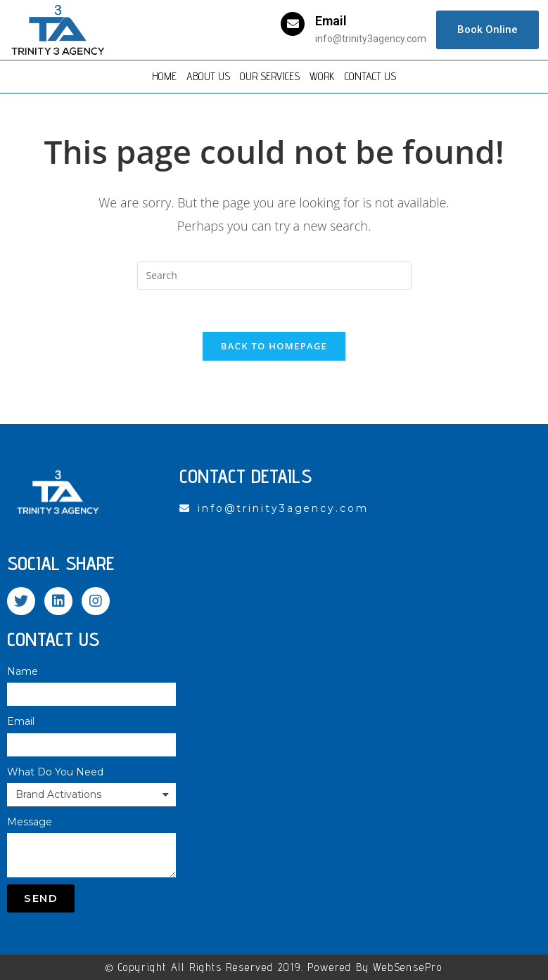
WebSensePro (408, 967)
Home (164, 76)
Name (23, 671)
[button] (488, 30)
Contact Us (370, 76)
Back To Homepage (274, 346)
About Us (208, 76)
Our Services (270, 76)
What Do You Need (55, 772)
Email (331, 21)
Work (322, 76)
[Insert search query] (274, 276)
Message (30, 822)
